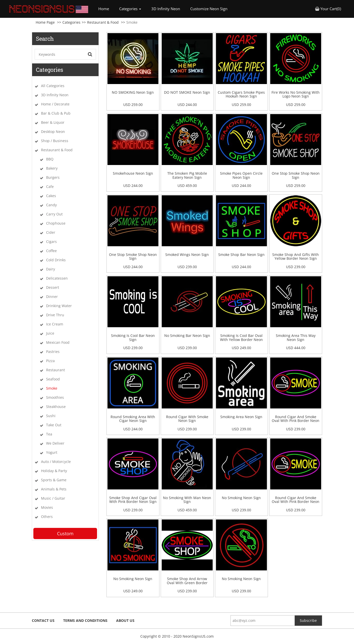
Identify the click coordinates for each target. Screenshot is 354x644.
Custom (65, 533)
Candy (51, 205)
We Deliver (55, 443)
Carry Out (54, 214)
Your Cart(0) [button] (328, 9)
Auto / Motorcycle (56, 462)
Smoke (52, 388)
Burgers (53, 177)
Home (106, 9)
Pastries (53, 352)
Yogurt (52, 452)
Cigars (51, 242)
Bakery (52, 168)
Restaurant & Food (103, 22)
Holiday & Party (54, 471)
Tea (49, 434)
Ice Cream (55, 324)
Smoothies (55, 397)
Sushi (51, 416)
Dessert (53, 287)
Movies (47, 507)
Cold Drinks (56, 260)
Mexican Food (58, 342)
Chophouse (56, 223)
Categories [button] (130, 9)
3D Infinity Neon (166, 9)
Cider (51, 232)
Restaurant (56, 370)
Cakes (51, 196)
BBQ (50, 159)
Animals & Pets (54, 489)
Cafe (50, 187)
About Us (125, 620)
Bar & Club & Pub (56, 113)
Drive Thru (55, 315)
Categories (71, 22)
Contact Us (43, 620)
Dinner (52, 297)
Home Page (45, 22)
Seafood (53, 379)
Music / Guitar (53, 498)
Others (47, 517)
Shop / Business (55, 141)
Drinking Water (59, 306)
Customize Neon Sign (209, 9)
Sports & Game (54, 480)
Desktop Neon (53, 132)
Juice (50, 333)
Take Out (54, 425)
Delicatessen (57, 278)
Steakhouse (56, 407)
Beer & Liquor (53, 122)
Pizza (50, 361)
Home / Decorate (55, 104)
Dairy (51, 269)
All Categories (53, 86)
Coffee (51, 251)
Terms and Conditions (85, 620)
